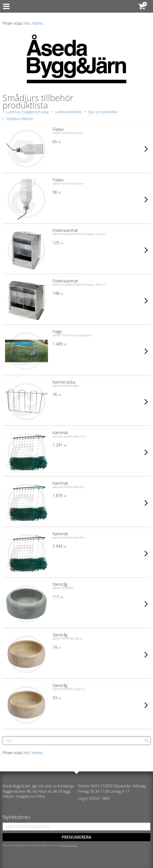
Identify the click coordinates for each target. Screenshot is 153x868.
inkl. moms (33, 23)
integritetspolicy (69, 845)
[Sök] (147, 741)
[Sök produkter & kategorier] (76, 741)
